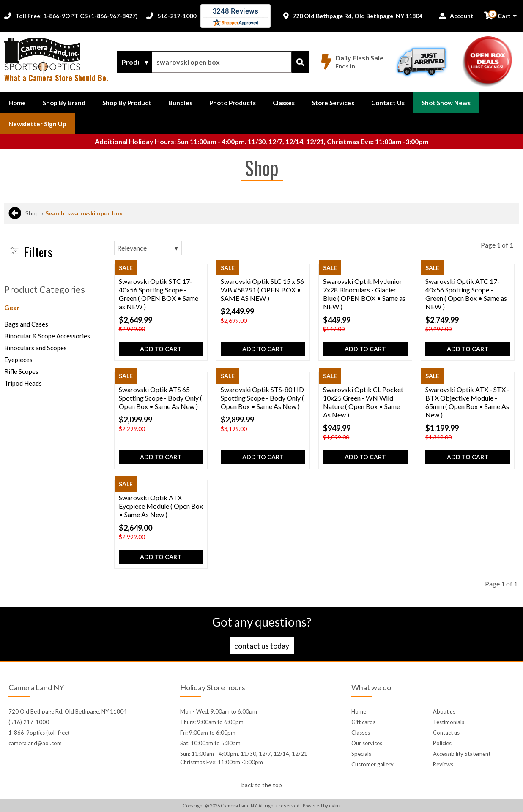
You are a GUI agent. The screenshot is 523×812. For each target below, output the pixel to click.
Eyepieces (18, 360)
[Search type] (134, 62)
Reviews (443, 764)
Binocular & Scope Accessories (47, 336)
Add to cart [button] (161, 349)
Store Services (333, 103)
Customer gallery (372, 764)
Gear (12, 307)
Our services (367, 743)
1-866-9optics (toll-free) (39, 733)
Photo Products (233, 103)
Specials (361, 754)
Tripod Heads (23, 383)
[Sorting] (148, 248)
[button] (64, 103)
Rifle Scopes (21, 371)
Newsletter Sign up (37, 124)
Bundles (180, 103)
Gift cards (363, 722)
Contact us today (262, 646)
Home (17, 103)
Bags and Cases (26, 324)
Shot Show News (446, 103)
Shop (32, 213)
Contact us (446, 733)
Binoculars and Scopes (36, 348)
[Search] (300, 62)
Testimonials (449, 722)
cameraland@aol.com (35, 743)
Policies (442, 743)
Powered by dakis (322, 805)
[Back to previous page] (15, 213)
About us (444, 711)
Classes (284, 103)
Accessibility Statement (462, 754)
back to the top (262, 785)
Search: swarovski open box (84, 213)
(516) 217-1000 (29, 722)
